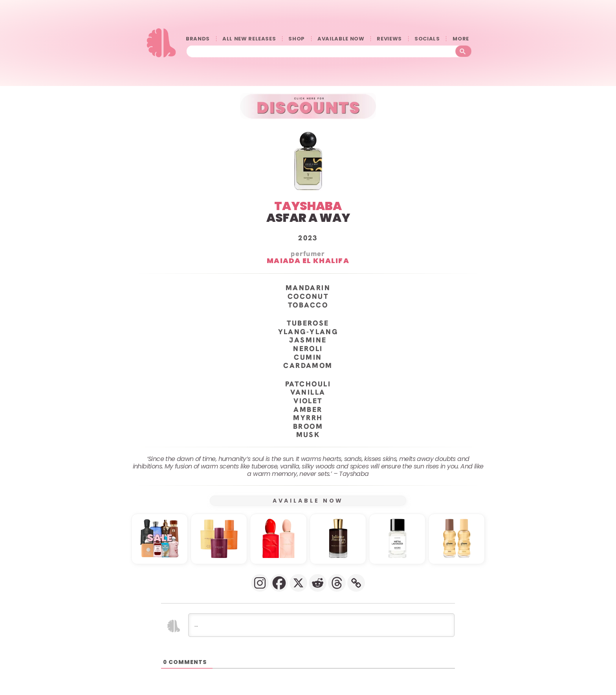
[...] (321, 625)
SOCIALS (427, 39)
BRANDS (198, 39)
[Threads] (337, 583)
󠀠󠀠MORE (463, 39)
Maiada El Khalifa (308, 261)
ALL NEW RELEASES (249, 39)
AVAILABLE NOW (341, 39)
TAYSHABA (308, 206)
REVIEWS (389, 39)
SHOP (297, 39)
